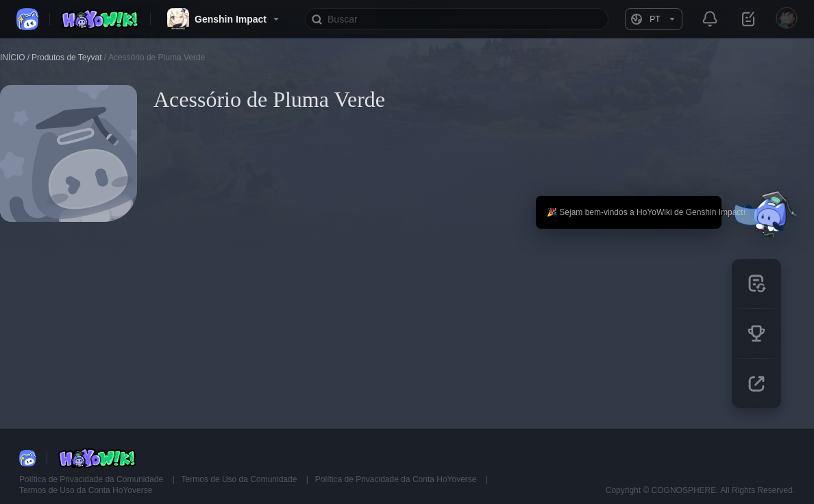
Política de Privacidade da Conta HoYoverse (397, 479)
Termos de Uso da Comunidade (241, 479)
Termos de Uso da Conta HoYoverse (86, 490)
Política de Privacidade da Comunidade (92, 479)
